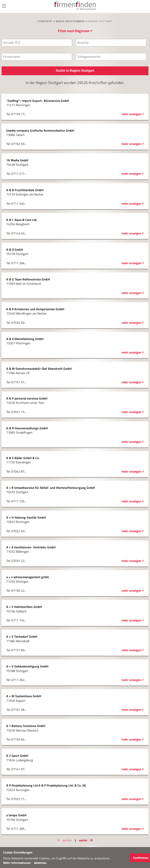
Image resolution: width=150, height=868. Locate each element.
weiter (87, 840)
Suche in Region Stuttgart (75, 71)
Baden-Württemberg (70, 21)
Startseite (45, 21)
